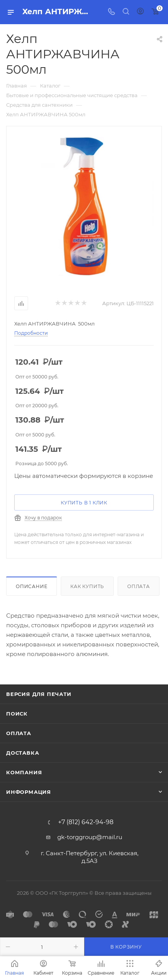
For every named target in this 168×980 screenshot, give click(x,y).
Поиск (17, 714)
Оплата (139, 586)
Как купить (87, 586)
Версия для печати (39, 694)
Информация (29, 792)
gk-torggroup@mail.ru (90, 837)
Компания (24, 772)
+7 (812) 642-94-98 (86, 822)
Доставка (22, 753)
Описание (32, 586)
